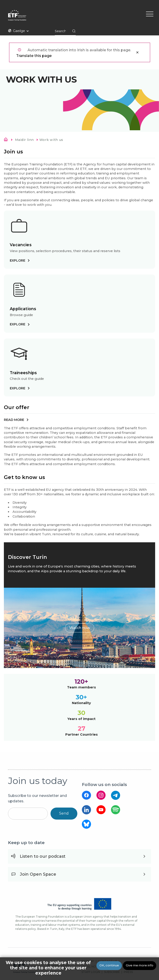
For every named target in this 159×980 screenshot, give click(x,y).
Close (137, 52)
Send (64, 813)
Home (7, 140)
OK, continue (109, 965)
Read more (14, 420)
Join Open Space (38, 874)
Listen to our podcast (43, 856)
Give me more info (140, 965)
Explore (18, 260)
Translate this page (34, 56)
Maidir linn (24, 140)
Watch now (80, 628)
